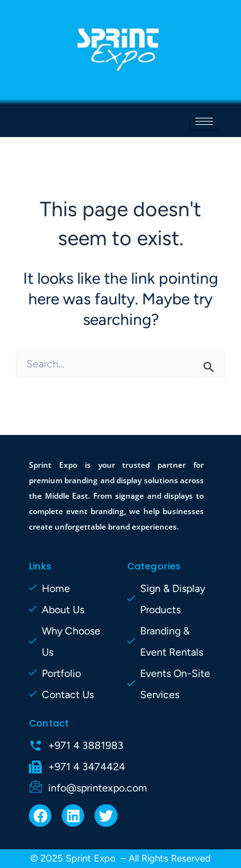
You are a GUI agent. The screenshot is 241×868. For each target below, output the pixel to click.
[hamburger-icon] (204, 121)
